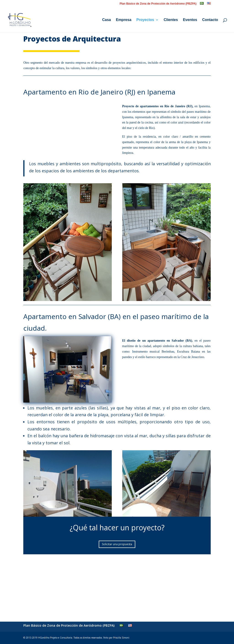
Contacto (210, 20)
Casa (106, 20)
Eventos (190, 20)
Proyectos (145, 20)
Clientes (171, 20)
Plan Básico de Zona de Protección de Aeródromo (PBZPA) (158, 4)
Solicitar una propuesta (117, 544)
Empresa (124, 20)
